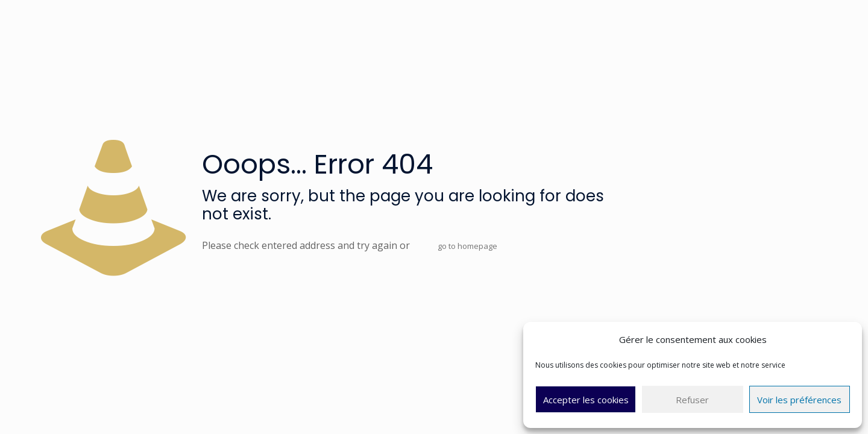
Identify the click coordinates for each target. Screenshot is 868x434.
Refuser (692, 400)
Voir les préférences (799, 400)
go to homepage (467, 246)
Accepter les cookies (586, 400)
